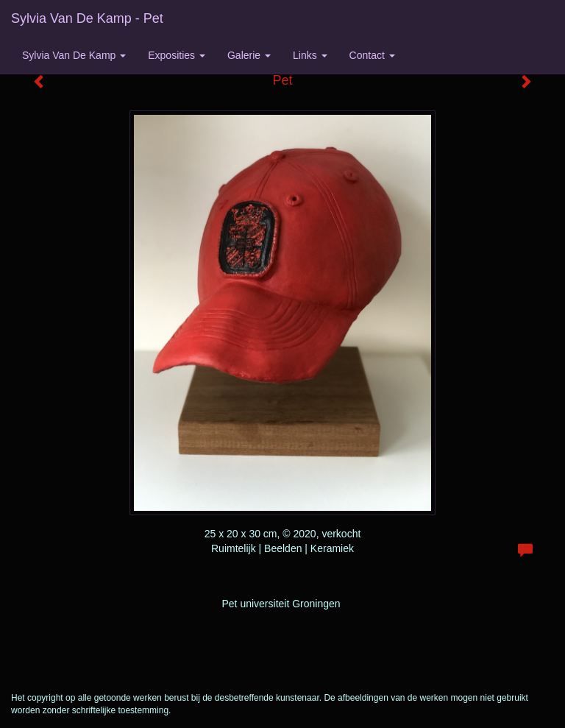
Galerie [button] (249, 55)
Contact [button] (372, 55)
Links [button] (310, 55)
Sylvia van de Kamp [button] (74, 55)
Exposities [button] (177, 55)
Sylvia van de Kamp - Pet (87, 18)
